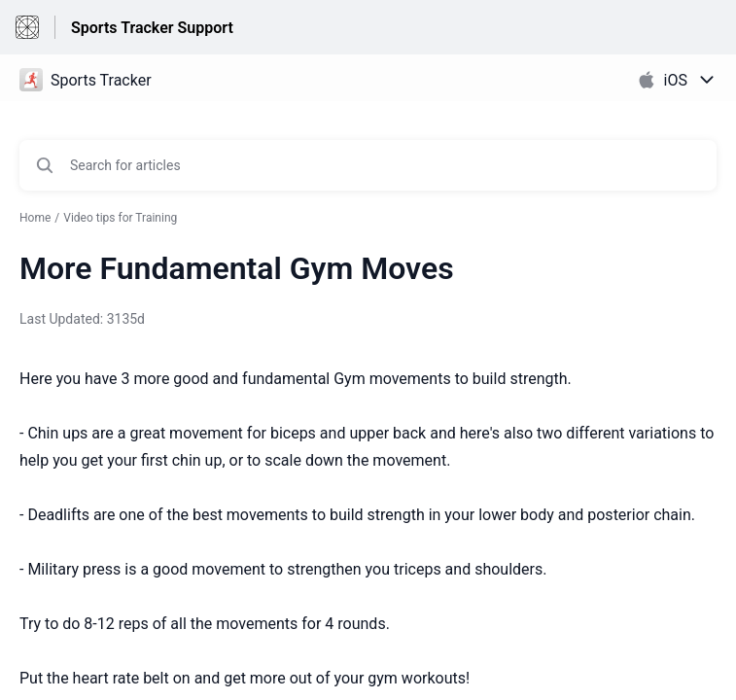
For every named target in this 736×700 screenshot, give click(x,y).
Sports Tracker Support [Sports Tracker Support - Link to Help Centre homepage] (152, 28)
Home (35, 218)
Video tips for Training (120, 218)
